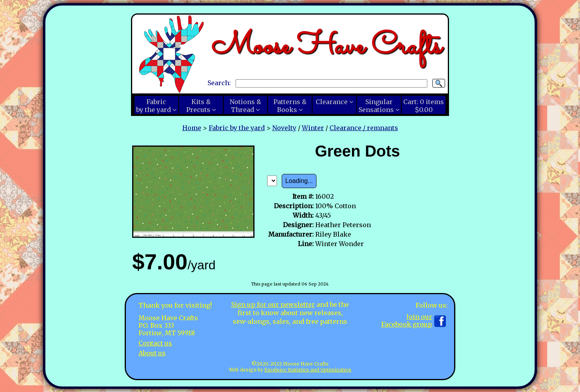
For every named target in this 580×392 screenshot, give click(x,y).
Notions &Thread (245, 106)
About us (152, 353)
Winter (313, 128)
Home (192, 128)
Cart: (424, 106)
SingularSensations (376, 106)
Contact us (155, 343)
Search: (219, 83)
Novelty (284, 128)
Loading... (299, 181)
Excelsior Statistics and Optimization (308, 370)
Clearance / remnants (364, 128)
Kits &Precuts (198, 106)
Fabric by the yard (237, 128)
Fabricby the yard (153, 106)
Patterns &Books (290, 106)
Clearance (332, 102)
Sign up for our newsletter (273, 304)
